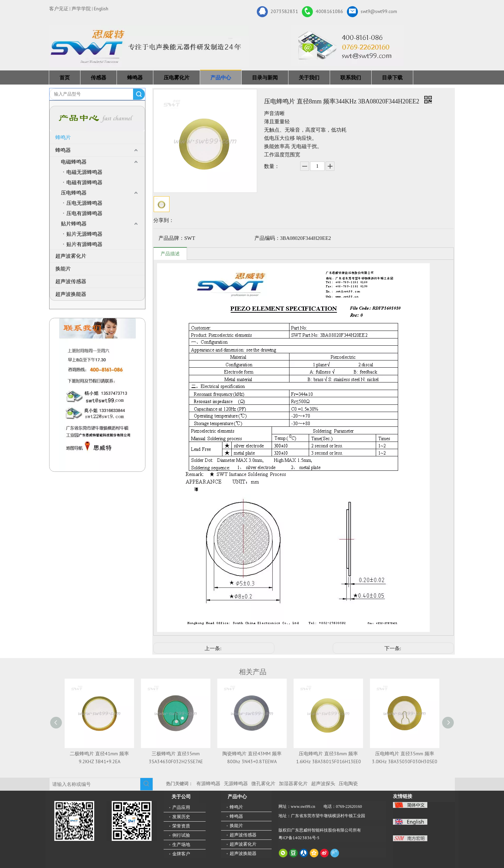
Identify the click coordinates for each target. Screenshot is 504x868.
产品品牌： (171, 238)
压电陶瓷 (348, 783)
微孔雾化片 (263, 783)
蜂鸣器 (135, 77)
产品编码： (267, 238)
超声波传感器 (71, 281)
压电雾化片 (177, 77)
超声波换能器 (71, 294)
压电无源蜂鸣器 (84, 203)
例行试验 (181, 835)
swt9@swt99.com (372, 12)
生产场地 (181, 844)
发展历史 (181, 817)
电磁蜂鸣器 (74, 162)
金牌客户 (181, 854)
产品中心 (221, 77)
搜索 (139, 94)
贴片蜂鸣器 (74, 224)
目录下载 (392, 77)
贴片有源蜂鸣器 (84, 244)
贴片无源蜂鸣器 (84, 234)
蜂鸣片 (63, 137)
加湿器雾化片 (293, 783)
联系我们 (351, 77)
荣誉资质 (181, 826)
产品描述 (170, 254)
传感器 (98, 77)
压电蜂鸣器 (74, 193)
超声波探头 (323, 783)
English (101, 9)
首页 (65, 77)
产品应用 (181, 807)
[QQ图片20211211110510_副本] (97, 395)
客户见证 (59, 9)
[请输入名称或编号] (95, 784)
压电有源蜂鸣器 (84, 213)
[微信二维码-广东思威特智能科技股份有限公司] (74, 821)
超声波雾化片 (71, 256)
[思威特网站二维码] (132, 821)
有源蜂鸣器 (208, 783)
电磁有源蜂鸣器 (84, 182)
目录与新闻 (265, 77)
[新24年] (149, 46)
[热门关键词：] (146, 784)
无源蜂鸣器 (236, 783)
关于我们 (309, 77)
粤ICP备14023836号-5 (299, 838)
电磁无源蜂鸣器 (84, 172)
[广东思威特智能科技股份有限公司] (347, 46)
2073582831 (277, 12)
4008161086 (322, 12)
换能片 (63, 269)
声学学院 (81, 9)
